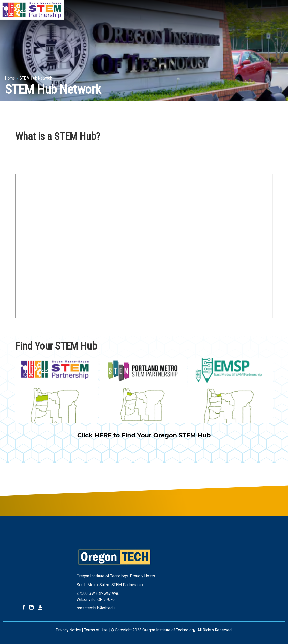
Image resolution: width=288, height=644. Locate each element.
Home (10, 78)
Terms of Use (96, 630)
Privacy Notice (68, 630)
